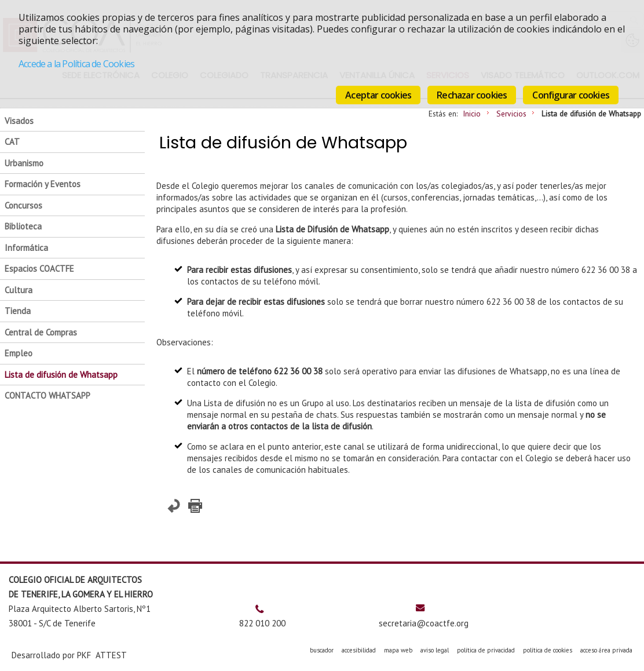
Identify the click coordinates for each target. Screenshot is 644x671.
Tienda (18, 311)
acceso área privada (606, 650)
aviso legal (435, 650)
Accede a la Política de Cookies (76, 64)
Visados (19, 121)
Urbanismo (24, 163)
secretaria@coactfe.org (424, 623)
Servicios (511, 114)
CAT (12, 142)
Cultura (19, 290)
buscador (322, 650)
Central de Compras (41, 332)
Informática (26, 248)
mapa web (398, 650)
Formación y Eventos (43, 184)
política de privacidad (486, 650)
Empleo (19, 353)
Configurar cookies (571, 95)
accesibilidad (359, 650)
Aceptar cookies (378, 95)
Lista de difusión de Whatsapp (61, 375)
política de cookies (548, 650)
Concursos (23, 205)
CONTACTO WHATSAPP (47, 395)
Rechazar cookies (472, 95)
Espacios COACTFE (39, 269)
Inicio (472, 114)
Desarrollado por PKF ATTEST (69, 655)
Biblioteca (23, 226)
